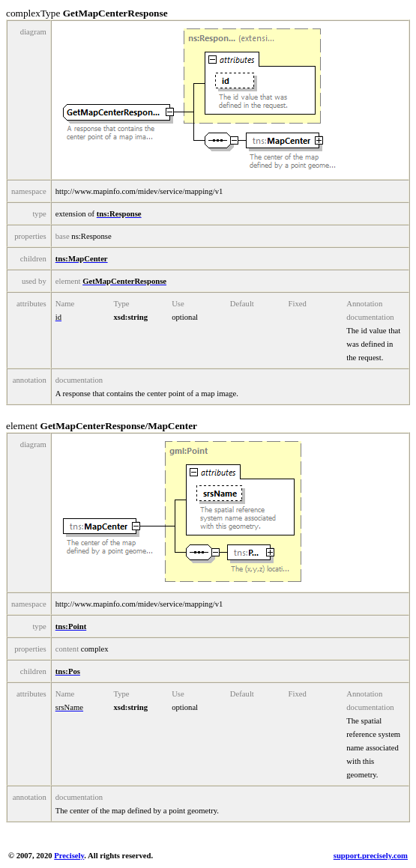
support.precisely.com (371, 856)
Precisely (69, 856)
